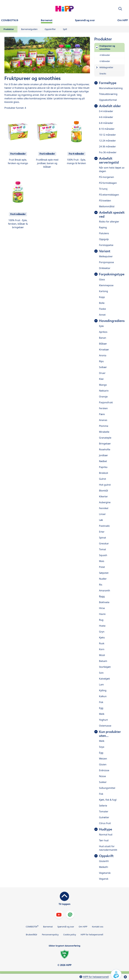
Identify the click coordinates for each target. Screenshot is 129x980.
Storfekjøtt (105, 667)
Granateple (105, 438)
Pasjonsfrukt (106, 402)
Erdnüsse (104, 770)
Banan (103, 338)
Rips (101, 361)
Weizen (103, 759)
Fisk (101, 702)
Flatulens (104, 233)
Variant (105, 251)
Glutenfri (104, 861)
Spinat (102, 538)
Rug (101, 620)
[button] (120, 9)
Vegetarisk (105, 873)
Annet (102, 315)
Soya (102, 747)
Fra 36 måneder (108, 152)
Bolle (102, 303)
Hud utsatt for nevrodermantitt (108, 848)
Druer (102, 373)
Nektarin (104, 391)
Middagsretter (106, 67)
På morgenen (107, 177)
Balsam (103, 661)
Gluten (103, 764)
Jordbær (103, 455)
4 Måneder (105, 55)
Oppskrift (106, 856)
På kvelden (105, 201)
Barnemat (48, 927)
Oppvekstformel (108, 100)
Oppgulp (104, 239)
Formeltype (108, 83)
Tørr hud (104, 840)
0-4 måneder (106, 111)
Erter (102, 532)
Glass (102, 279)
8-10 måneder (107, 129)
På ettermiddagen (109, 195)
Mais (102, 561)
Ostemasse (105, 726)
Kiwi (101, 379)
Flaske (102, 309)
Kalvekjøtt (104, 679)
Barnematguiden (29, 29)
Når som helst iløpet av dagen (112, 169)
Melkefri (104, 867)
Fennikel (104, 508)
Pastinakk (104, 526)
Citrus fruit (105, 823)
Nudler (103, 579)
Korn (102, 649)
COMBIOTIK (32, 926)
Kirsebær (104, 350)
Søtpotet (104, 573)
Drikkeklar (105, 268)
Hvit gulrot (105, 485)
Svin (101, 673)
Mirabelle (104, 432)
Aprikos (103, 332)
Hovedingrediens (112, 321)
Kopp (102, 297)
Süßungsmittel (107, 788)
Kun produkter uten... (110, 734)
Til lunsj (103, 189)
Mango (103, 385)
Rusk (102, 643)
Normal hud (106, 835)
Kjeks (102, 638)
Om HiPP (83, 927)
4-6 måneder (106, 117)
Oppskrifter (50, 29)
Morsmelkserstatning (111, 88)
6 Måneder (105, 61)
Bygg (102, 596)
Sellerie (103, 806)
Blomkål (104, 491)
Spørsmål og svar (66, 927)
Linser (102, 514)
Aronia (103, 355)
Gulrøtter (104, 817)
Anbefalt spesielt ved (112, 215)
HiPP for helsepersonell (92, 935)
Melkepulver (106, 256)
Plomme (104, 426)
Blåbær (103, 344)
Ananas (103, 420)
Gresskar (104, 543)
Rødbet (103, 461)
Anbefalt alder (110, 106)
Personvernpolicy (50, 935)
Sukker (103, 782)
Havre (102, 614)
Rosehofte (105, 449)
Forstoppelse (106, 245)
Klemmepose (106, 285)
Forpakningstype (112, 274)
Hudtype (106, 829)
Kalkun (103, 696)
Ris (101, 585)
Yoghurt (103, 720)
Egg (101, 708)
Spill (65, 29)
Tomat (102, 549)
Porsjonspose (106, 262)
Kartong (104, 291)
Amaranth (105, 590)
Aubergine (105, 502)
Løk (101, 520)
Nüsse (102, 776)
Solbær (103, 367)
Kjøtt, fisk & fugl (108, 800)
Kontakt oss (98, 927)
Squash (103, 555)
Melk (102, 714)
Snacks (103, 74)
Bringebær (105, 444)
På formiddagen (108, 183)
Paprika (103, 467)
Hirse (102, 608)
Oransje (103, 397)
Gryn (102, 632)
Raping (103, 227)
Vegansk (104, 879)
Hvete (102, 626)
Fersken (103, 408)
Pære (102, 414)
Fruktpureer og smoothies (107, 47)
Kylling (103, 690)
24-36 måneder (107, 146)
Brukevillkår (32, 935)
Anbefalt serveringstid (109, 160)
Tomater (104, 811)
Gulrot (102, 479)
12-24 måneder (107, 141)
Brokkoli (104, 473)
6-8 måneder (106, 123)
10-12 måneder (107, 135)
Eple (101, 326)
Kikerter (103, 496)
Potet (102, 567)
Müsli (102, 655)
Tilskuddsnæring (108, 94)
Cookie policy (70, 935)
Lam (101, 685)
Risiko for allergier (109, 222)
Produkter (9, 29)
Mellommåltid (107, 206)
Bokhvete (104, 602)
